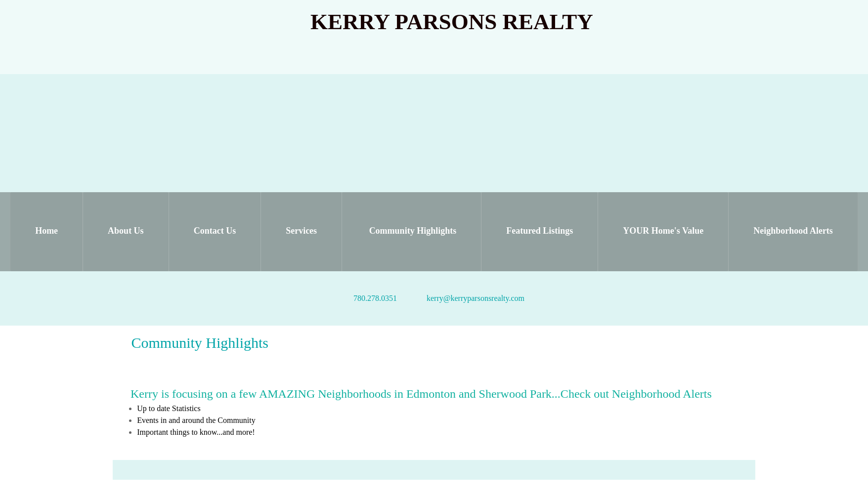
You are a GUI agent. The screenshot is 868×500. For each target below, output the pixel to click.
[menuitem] (46, 232)
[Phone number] (370, 298)
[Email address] (471, 298)
